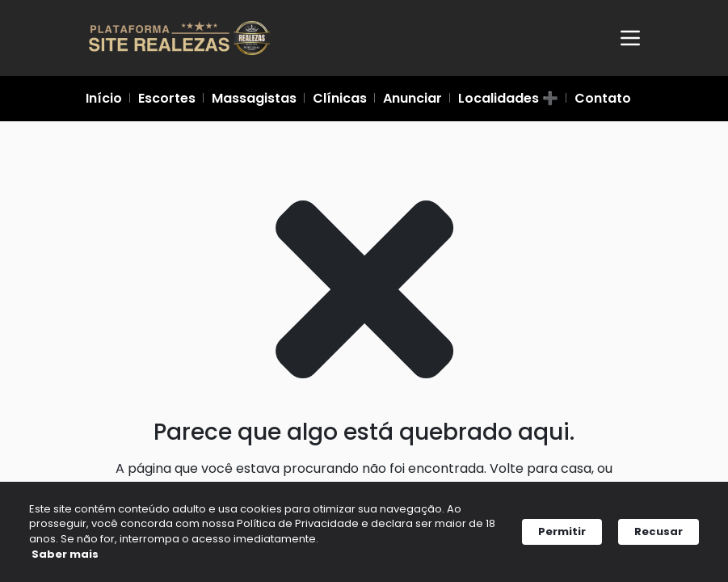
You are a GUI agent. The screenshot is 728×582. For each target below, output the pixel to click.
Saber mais (79, 557)
